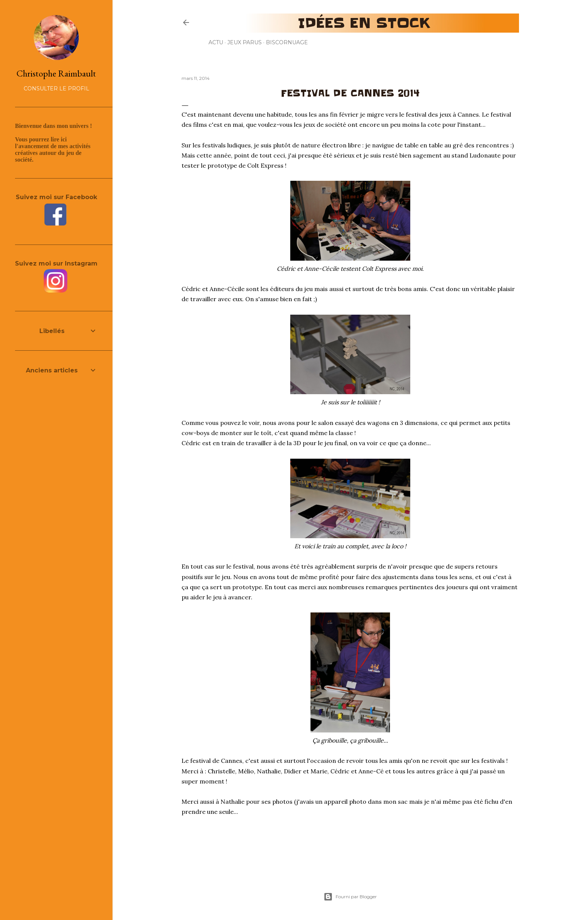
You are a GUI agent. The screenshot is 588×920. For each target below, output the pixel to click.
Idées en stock (364, 23)
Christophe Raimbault (56, 73)
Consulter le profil (56, 89)
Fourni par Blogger (350, 897)
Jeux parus (244, 42)
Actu (216, 42)
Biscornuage (287, 42)
